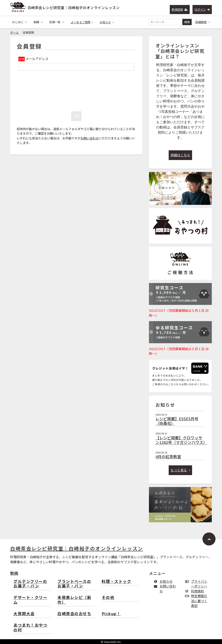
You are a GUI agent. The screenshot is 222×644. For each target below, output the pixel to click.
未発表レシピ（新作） (74, 600)
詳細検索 (203, 22)
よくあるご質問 (82, 22)
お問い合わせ (90, 138)
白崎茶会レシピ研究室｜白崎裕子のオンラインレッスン (74, 8)
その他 (108, 598)
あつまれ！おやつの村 (30, 628)
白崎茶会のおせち (74, 614)
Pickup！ (111, 614)
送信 (76, 116)
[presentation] (76, 90)
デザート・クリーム (30, 600)
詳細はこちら (180, 155)
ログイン (202, 9)
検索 (187, 22)
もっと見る (180, 470)
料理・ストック (117, 582)
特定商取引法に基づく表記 (197, 601)
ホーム (14, 32)
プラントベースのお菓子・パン (74, 584)
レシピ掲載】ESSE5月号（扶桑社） (177, 421)
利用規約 (195, 591)
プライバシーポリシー (197, 584)
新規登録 (180, 9)
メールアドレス (37, 59)
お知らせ (107, 22)
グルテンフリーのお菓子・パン (30, 584)
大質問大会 (24, 614)
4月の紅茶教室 (168, 456)
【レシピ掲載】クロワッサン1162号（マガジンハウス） (181, 440)
